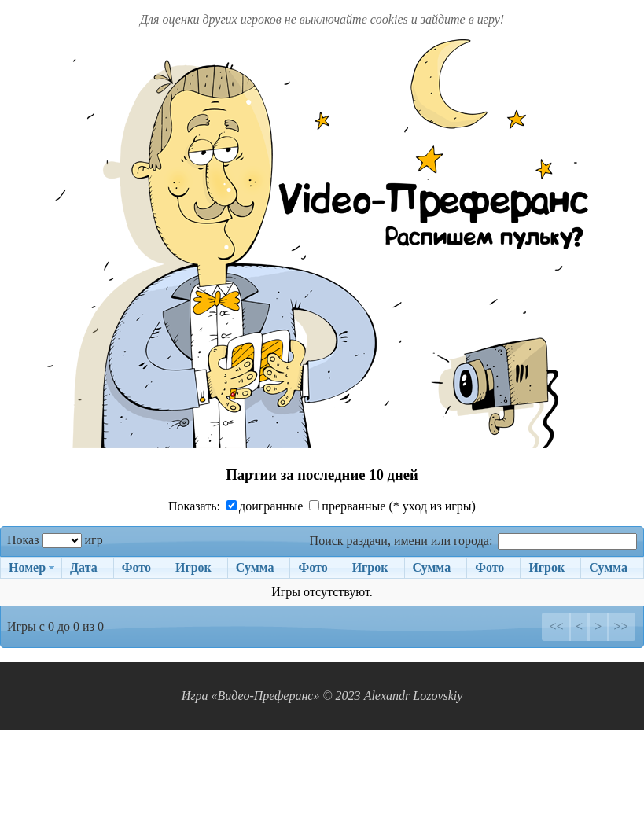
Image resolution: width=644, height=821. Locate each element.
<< (556, 626)
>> (621, 626)
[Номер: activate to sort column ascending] (31, 568)
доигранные (265, 506)
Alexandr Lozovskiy (414, 696)
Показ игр (55, 540)
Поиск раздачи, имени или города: (473, 541)
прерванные (347, 506)
